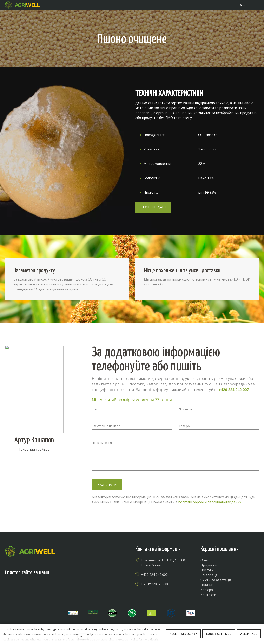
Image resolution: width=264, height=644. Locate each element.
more (83, 636)
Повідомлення (102, 443)
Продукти (209, 565)
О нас (205, 560)
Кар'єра (207, 590)
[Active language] (241, 5)
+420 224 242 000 (154, 575)
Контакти (208, 595)
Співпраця (209, 575)
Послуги (207, 570)
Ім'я (94, 409)
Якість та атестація (216, 580)
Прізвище (185, 409)
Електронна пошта (106, 426)
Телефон (185, 426)
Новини (207, 585)
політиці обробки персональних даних (210, 502)
